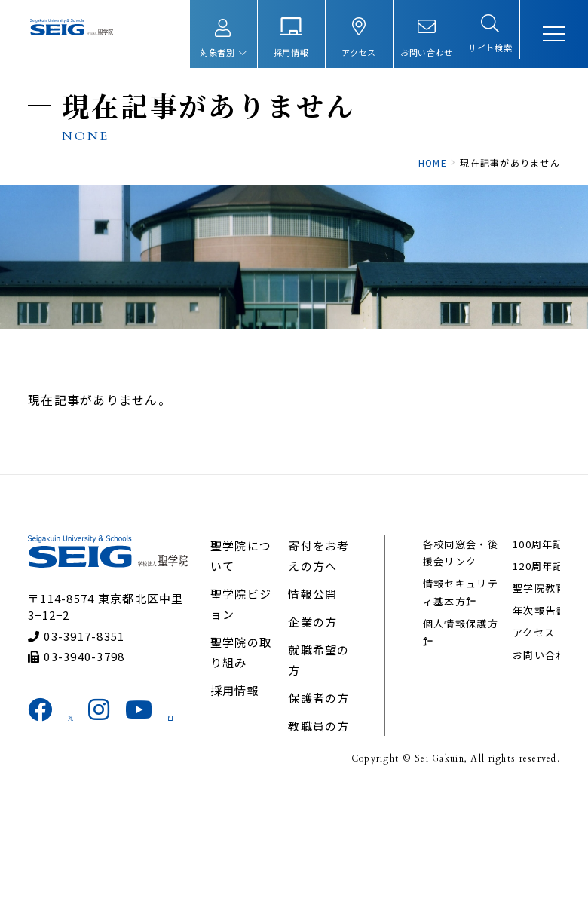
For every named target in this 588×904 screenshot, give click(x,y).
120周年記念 (532, 648)
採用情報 (242, 794)
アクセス (522, 732)
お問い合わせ (534, 754)
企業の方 (314, 705)
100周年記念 (449, 767)
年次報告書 (528, 710)
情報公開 (314, 677)
